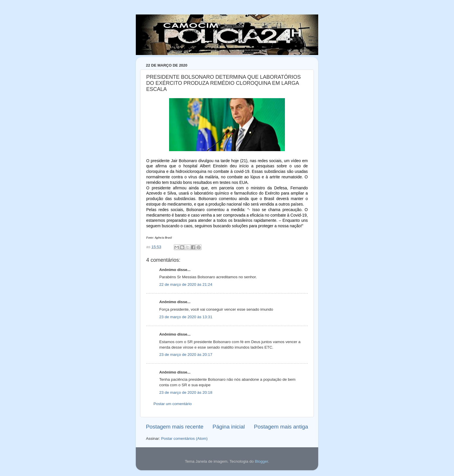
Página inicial (229, 427)
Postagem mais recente (175, 427)
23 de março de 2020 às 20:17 (186, 355)
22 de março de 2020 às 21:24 (186, 284)
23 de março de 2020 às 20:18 (186, 392)
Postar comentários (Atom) (185, 439)
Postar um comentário (173, 404)
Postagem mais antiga (281, 427)
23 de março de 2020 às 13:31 (186, 317)
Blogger (261, 461)
